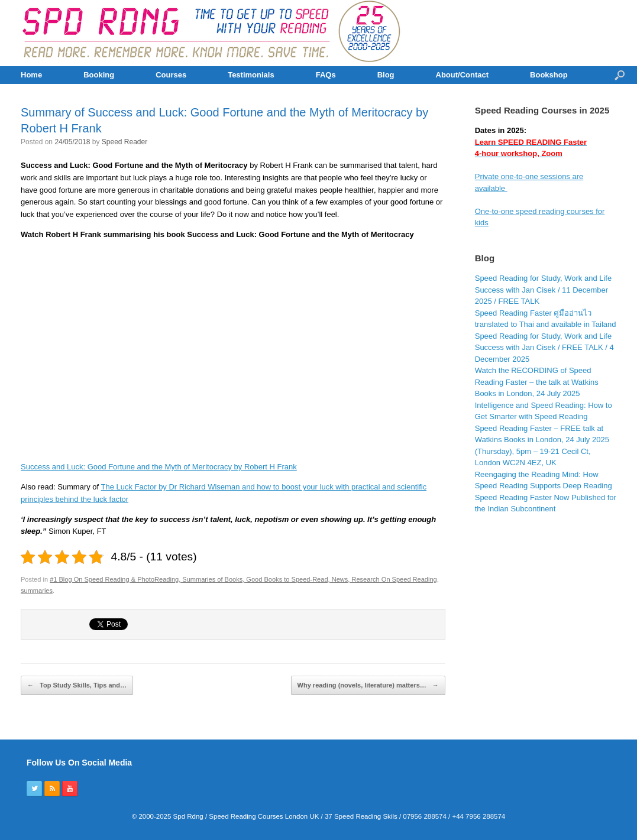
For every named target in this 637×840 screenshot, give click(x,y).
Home (31, 75)
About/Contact (463, 75)
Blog (386, 75)
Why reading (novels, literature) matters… (368, 686)
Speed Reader (125, 142)
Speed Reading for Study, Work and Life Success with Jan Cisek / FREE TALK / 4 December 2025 (544, 348)
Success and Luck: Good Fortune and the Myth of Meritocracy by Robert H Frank (159, 467)
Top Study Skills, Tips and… (77, 686)
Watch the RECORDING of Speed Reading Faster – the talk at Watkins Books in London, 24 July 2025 (537, 382)
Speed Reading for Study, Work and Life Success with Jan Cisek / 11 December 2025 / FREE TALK (544, 290)
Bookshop (549, 75)
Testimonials (251, 75)
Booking (99, 75)
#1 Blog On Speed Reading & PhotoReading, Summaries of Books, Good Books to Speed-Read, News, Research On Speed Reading (243, 579)
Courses (171, 75)
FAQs (326, 75)
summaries (37, 591)
